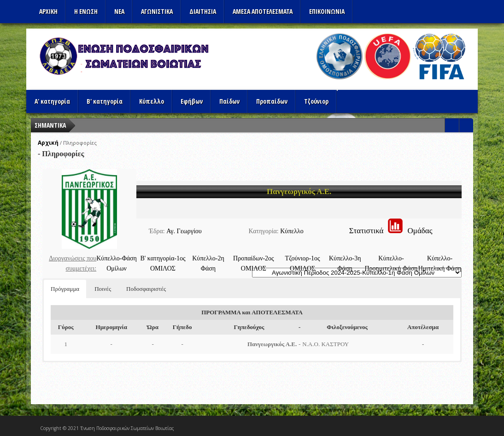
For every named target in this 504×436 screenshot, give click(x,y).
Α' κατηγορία (52, 101)
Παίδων (229, 101)
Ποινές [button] (103, 289)
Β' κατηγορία (105, 101)
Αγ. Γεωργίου (184, 231)
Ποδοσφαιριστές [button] (146, 289)
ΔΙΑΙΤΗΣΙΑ (203, 11)
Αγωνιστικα (157, 11)
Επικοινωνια (327, 11)
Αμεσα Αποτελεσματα (263, 11)
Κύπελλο (152, 101)
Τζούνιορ (316, 101)
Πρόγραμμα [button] (65, 289)
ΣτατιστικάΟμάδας (391, 231)
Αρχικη (48, 11)
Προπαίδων (272, 101)
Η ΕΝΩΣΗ (86, 11)
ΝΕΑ (119, 11)
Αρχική (48, 143)
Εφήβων (192, 101)
